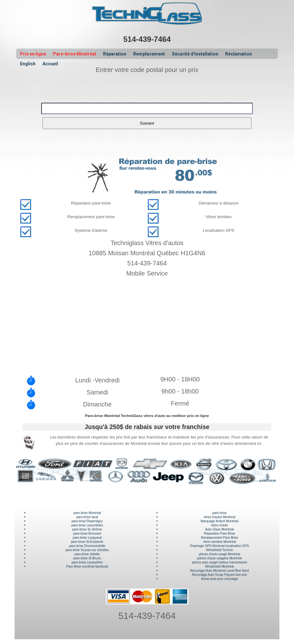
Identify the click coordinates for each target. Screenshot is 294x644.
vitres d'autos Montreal (219, 517)
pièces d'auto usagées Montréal (220, 558)
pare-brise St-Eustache (87, 542)
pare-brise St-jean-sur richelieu (87, 550)
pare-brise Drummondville (87, 546)
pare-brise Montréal (87, 513)
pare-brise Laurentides (87, 525)
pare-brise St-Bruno (87, 558)
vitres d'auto (219, 525)
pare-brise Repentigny (87, 521)
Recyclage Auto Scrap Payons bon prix (220, 575)
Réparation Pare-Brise (220, 533)
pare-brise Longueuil (87, 538)
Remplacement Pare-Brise (219, 538)
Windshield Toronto (220, 550)
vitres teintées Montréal (219, 542)
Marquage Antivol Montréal (220, 521)
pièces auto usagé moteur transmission (219, 562)
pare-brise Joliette (87, 554)
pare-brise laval (87, 517)
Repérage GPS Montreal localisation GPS (219, 546)
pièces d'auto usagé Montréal (219, 554)
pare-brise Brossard (87, 533)
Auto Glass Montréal (220, 529)
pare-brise (220, 513)
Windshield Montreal (220, 566)
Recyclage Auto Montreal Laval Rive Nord (220, 571)
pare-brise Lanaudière (87, 562)
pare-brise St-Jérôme (87, 529)
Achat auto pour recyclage (219, 579)
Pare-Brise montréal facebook (87, 566)
